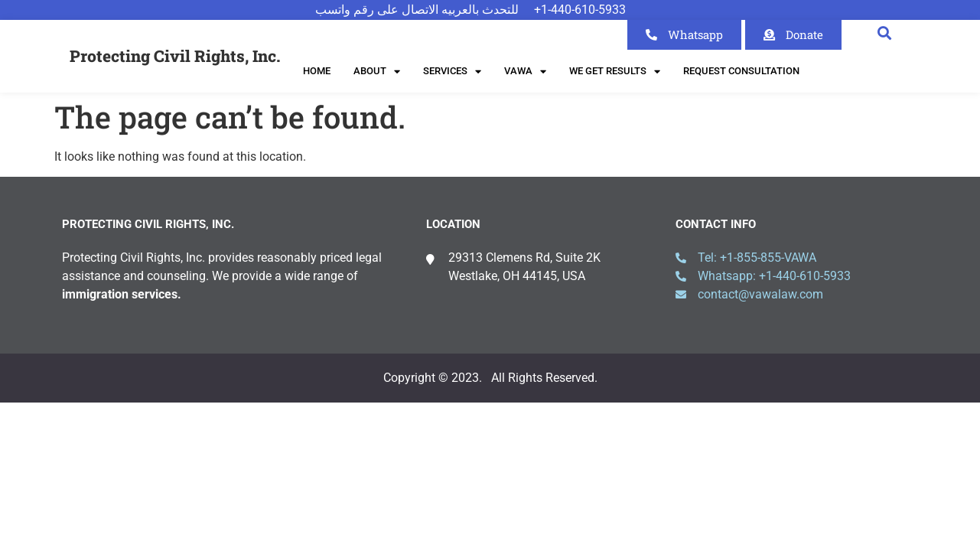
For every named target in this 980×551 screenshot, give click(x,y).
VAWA (525, 72)
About (377, 72)
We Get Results (615, 72)
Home (317, 71)
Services (452, 72)
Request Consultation (741, 71)
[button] (885, 33)
